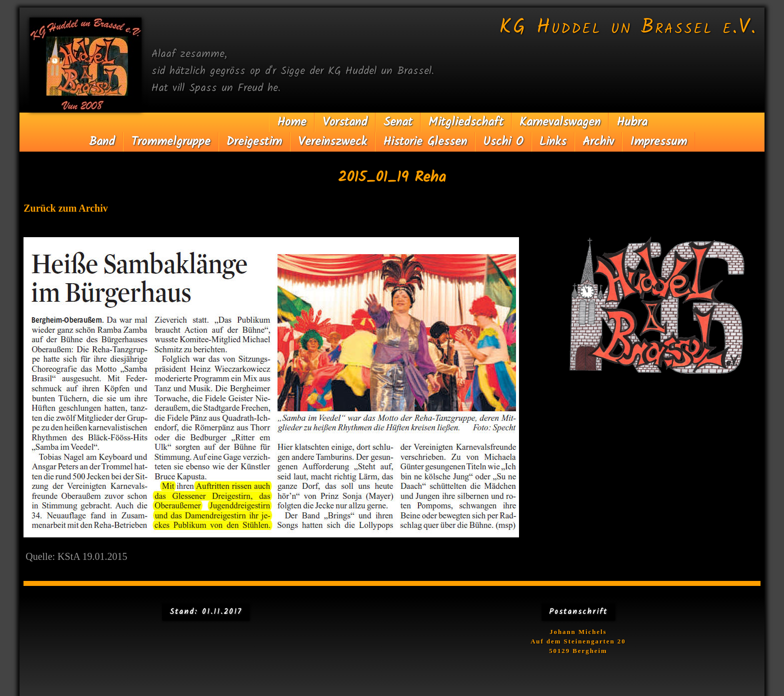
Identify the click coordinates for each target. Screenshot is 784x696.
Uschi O (503, 142)
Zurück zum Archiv (66, 208)
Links (553, 142)
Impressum (658, 142)
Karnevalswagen (560, 122)
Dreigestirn (254, 142)
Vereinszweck (332, 142)
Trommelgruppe (171, 142)
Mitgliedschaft (466, 122)
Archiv (598, 142)
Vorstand (345, 122)
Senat (398, 122)
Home (292, 122)
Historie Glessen (425, 142)
